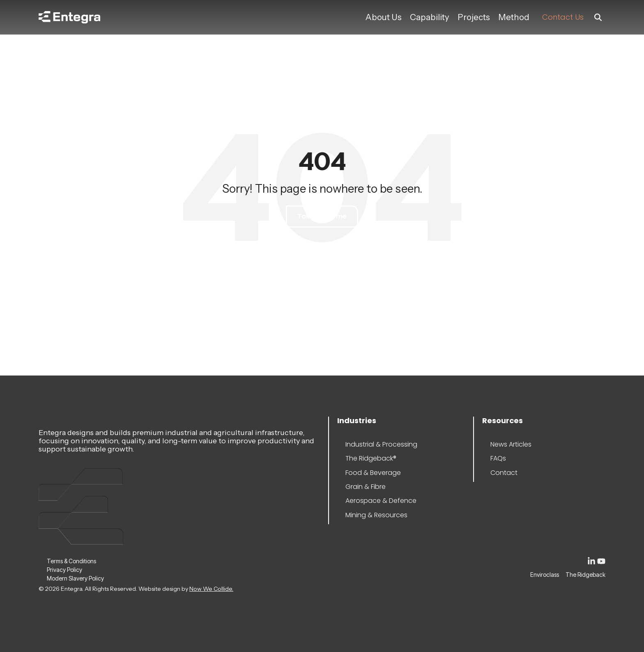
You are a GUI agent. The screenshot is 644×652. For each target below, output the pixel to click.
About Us (383, 17)
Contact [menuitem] (504, 473)
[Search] (598, 17)
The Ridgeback (585, 575)
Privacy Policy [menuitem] (64, 570)
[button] (592, 563)
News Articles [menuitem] (511, 444)
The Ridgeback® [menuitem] (370, 458)
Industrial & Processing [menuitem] (370, 444)
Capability (430, 17)
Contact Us (563, 17)
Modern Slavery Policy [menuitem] (71, 578)
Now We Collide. (211, 589)
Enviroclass (545, 575)
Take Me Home (322, 216)
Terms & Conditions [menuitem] (71, 561)
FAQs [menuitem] (498, 458)
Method (514, 17)
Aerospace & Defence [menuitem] (370, 501)
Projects (474, 17)
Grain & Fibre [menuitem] (366, 487)
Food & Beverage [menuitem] (370, 473)
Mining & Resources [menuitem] (370, 515)
